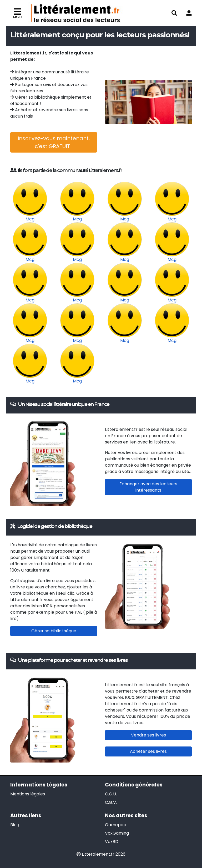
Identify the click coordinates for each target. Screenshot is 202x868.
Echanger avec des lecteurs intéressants (148, 487)
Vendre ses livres (148, 735)
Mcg (30, 219)
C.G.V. (111, 802)
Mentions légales (28, 794)
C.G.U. (111, 794)
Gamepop (116, 825)
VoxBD (112, 842)
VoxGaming (117, 833)
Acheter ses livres (148, 751)
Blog (15, 825)
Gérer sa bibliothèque (54, 631)
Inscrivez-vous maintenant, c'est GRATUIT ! (54, 142)
